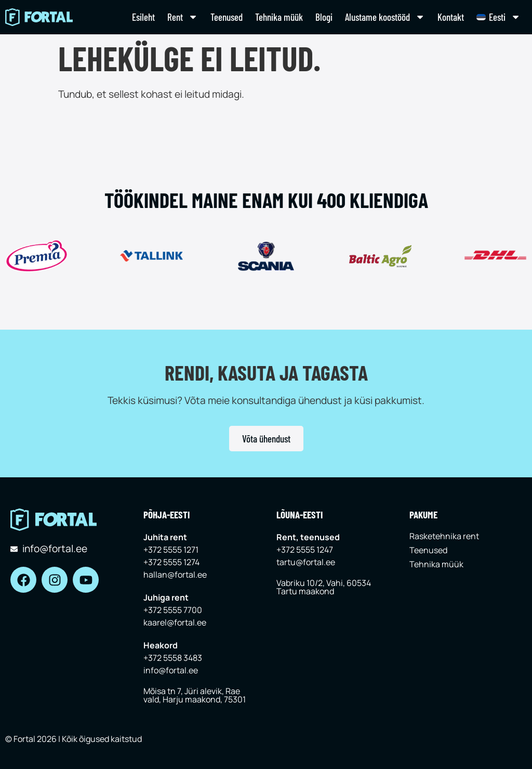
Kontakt (451, 17)
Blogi (324, 17)
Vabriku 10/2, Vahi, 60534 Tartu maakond (324, 587)
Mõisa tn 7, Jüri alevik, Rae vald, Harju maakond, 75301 (195, 695)
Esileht (143, 17)
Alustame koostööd (385, 17)
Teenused (227, 17)
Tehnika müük (279, 17)
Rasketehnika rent (444, 536)
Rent (183, 17)
